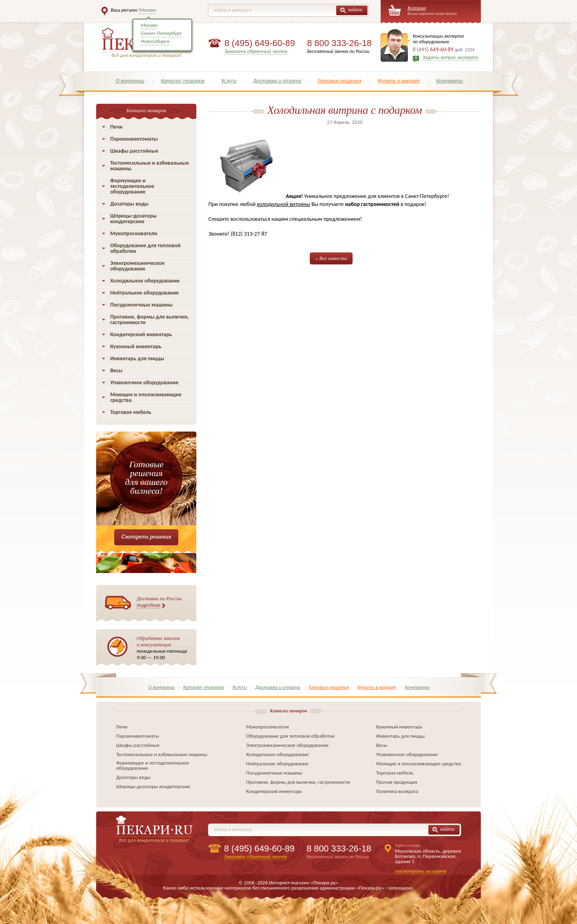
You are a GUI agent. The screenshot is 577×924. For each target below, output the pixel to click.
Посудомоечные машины (141, 305)
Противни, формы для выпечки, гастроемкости (149, 320)
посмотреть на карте (421, 871)
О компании (130, 81)
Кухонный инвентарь (136, 346)
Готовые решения (340, 81)
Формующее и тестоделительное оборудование (132, 186)
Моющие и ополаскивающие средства (146, 397)
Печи (116, 127)
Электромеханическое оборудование (137, 266)
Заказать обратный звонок (256, 51)
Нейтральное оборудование (144, 293)
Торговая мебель (131, 412)
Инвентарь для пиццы (137, 358)
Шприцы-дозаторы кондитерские (133, 219)
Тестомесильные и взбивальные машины (149, 166)
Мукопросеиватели (134, 233)
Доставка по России (159, 602)
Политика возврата (397, 791)
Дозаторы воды (129, 204)
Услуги (229, 81)
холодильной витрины (283, 204)
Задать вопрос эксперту (450, 57)
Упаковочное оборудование (144, 382)
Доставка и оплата (277, 81)
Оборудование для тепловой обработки (145, 248)
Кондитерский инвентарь (141, 334)
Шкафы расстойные (134, 151)
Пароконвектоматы (134, 139)
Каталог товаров (183, 81)
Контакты (449, 81)
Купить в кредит (399, 81)
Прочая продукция (397, 782)
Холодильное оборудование (145, 281)
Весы (116, 370)
